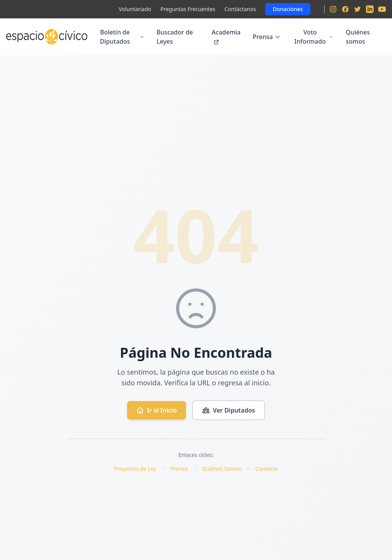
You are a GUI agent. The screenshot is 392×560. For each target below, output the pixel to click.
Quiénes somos (358, 37)
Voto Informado (314, 37)
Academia (226, 37)
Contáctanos (240, 9)
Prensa (266, 37)
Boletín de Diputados (122, 37)
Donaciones (288, 9)
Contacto (267, 469)
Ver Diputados (229, 410)
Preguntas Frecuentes (188, 9)
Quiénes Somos (221, 469)
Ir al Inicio (157, 410)
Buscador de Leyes (175, 37)
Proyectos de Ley (135, 469)
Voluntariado (135, 9)
